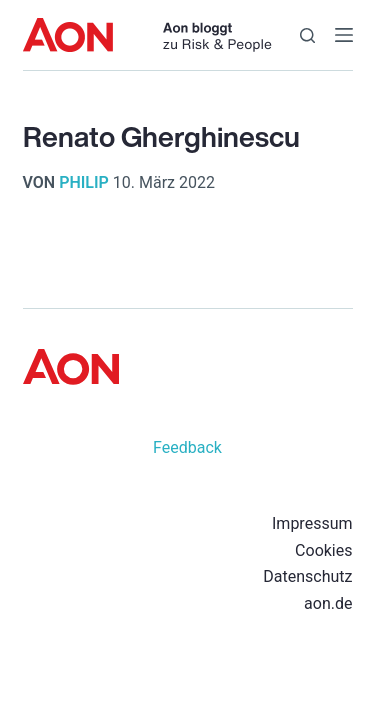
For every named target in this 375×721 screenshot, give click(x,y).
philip (84, 182)
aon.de (328, 603)
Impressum (312, 523)
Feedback (187, 447)
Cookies (323, 550)
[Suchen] (307, 35)
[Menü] (344, 35)
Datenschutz (307, 576)
